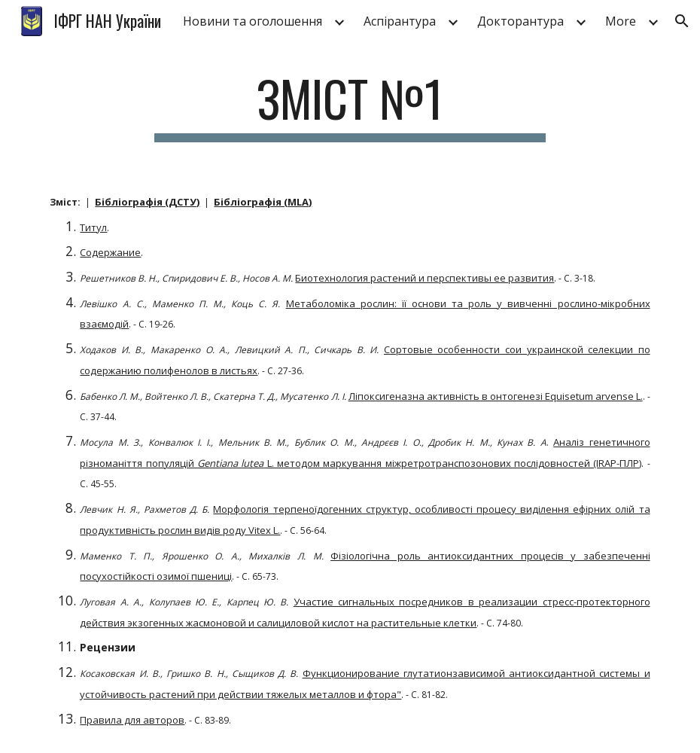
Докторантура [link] (520, 21)
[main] (350, 106)
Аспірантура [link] (400, 21)
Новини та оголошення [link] (253, 21)
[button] (682, 21)
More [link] (621, 21)
